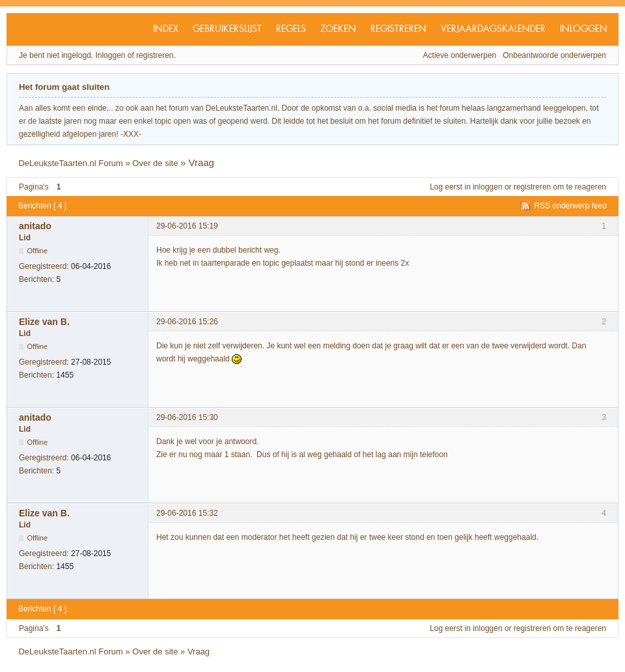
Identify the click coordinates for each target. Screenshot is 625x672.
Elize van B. (44, 322)
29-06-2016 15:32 (187, 513)
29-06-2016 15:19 (187, 226)
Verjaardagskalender (493, 29)
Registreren (398, 29)
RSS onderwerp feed (571, 206)
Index (166, 29)
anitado (35, 226)
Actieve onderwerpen (460, 55)
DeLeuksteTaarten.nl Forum (70, 163)
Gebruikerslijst (227, 29)
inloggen (487, 187)
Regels (291, 29)
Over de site (155, 163)
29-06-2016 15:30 (187, 417)
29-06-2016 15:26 (187, 322)
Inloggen (584, 29)
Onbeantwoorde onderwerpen (554, 55)
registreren (532, 187)
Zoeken (338, 29)
